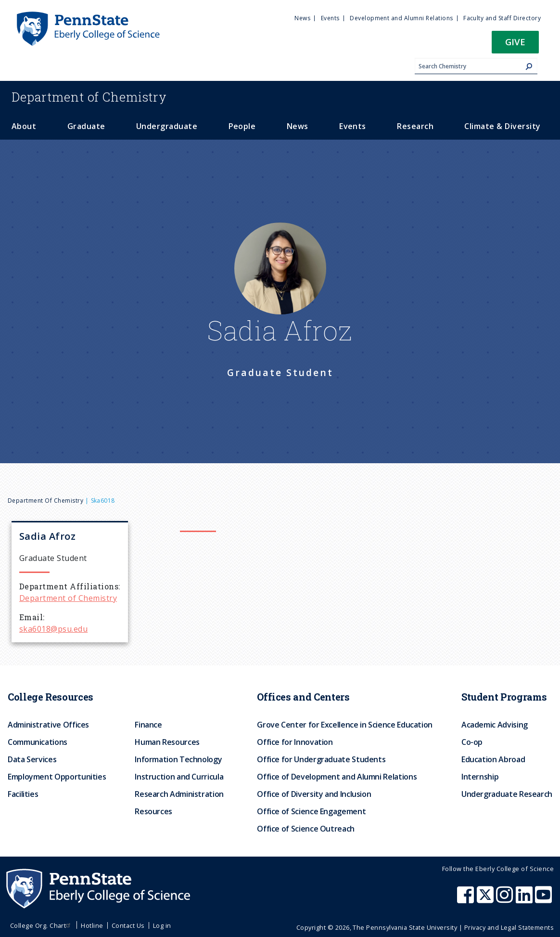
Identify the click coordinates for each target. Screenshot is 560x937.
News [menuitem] (302, 18)
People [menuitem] (242, 126)
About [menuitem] (24, 126)
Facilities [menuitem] (23, 794)
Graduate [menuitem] (86, 126)
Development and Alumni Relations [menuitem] (401, 18)
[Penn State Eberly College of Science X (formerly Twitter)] (486, 899)
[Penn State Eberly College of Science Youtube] (544, 899)
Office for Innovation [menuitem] (295, 742)
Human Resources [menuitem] (167, 742)
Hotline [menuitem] (92, 925)
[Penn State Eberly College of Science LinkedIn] (525, 899)
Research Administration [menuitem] (179, 794)
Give (515, 42)
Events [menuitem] (330, 18)
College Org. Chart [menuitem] (42, 925)
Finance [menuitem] (148, 725)
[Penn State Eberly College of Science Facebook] (467, 899)
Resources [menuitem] (153, 811)
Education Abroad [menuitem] (493, 759)
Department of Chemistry (45, 501)
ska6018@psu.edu (53, 629)
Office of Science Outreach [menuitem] (306, 829)
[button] (515, 45)
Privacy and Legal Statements (509, 927)
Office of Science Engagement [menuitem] (311, 811)
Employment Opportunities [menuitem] (57, 777)
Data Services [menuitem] (32, 759)
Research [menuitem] (415, 126)
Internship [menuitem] (480, 777)
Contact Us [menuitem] (128, 925)
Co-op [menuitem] (472, 742)
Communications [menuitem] (38, 742)
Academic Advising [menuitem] (495, 725)
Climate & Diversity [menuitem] (502, 126)
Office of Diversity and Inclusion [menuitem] (314, 794)
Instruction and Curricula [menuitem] (179, 777)
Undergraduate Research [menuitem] (507, 794)
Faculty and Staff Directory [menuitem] (502, 18)
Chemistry (89, 97)
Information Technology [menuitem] (178, 759)
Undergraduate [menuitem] (167, 126)
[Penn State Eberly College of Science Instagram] (506, 899)
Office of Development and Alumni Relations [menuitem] (337, 777)
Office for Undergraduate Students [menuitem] (321, 759)
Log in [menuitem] (162, 925)
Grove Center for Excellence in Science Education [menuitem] (345, 725)
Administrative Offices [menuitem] (48, 725)
